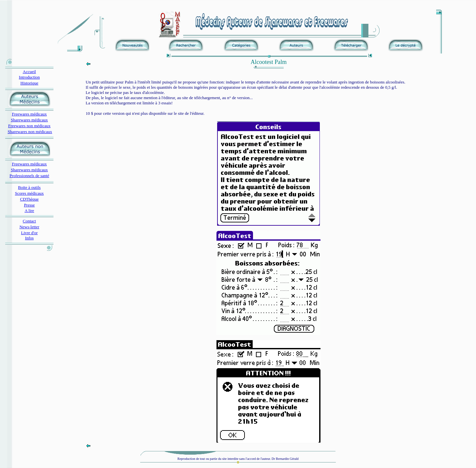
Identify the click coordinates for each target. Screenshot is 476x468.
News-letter (30, 227)
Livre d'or (29, 233)
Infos (30, 238)
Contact (29, 221)
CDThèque (29, 199)
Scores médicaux (29, 193)
